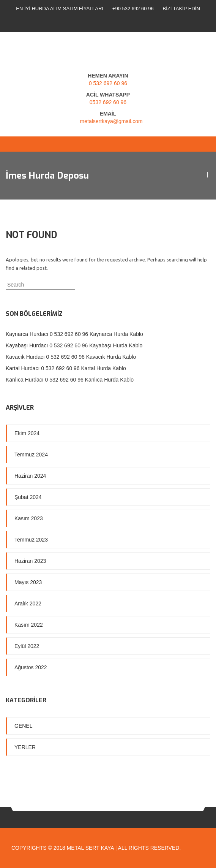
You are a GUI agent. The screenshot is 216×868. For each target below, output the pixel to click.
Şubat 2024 (28, 497)
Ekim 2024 (27, 433)
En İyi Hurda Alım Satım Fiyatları (60, 9)
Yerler (25, 747)
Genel (23, 726)
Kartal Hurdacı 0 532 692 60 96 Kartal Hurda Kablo (66, 368)
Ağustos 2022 (31, 667)
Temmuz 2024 (31, 455)
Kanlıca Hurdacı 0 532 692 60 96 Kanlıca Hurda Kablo (70, 380)
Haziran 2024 (30, 476)
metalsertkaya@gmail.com (111, 121)
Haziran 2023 (30, 561)
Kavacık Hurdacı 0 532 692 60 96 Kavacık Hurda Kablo (71, 357)
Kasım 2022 (29, 625)
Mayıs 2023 (28, 582)
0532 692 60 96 (108, 102)
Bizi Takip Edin (181, 9)
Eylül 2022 (27, 646)
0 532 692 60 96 (108, 83)
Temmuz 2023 (31, 540)
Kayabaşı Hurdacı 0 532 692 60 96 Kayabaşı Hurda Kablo (74, 345)
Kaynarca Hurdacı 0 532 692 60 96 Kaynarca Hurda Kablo (74, 334)
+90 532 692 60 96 (133, 9)
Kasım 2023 (29, 518)
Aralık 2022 (28, 603)
